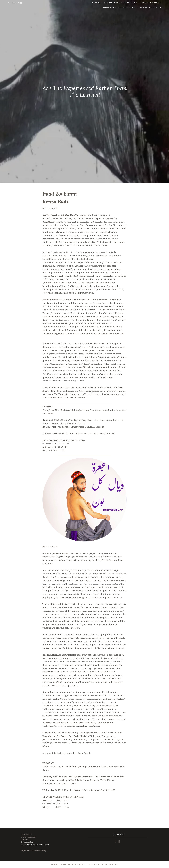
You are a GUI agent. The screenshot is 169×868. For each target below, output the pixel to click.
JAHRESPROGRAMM (155, 3)
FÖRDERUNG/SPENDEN (156, 7)
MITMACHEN (113, 7)
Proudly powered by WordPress (67, 864)
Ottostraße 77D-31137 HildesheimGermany (28, 837)
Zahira (50, 413)
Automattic (111, 864)
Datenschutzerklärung (38, 851)
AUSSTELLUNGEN (117, 3)
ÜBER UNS (101, 3)
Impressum (25, 851)
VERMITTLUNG (136, 3)
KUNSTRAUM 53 (10, 3)
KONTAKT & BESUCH (132, 7)
